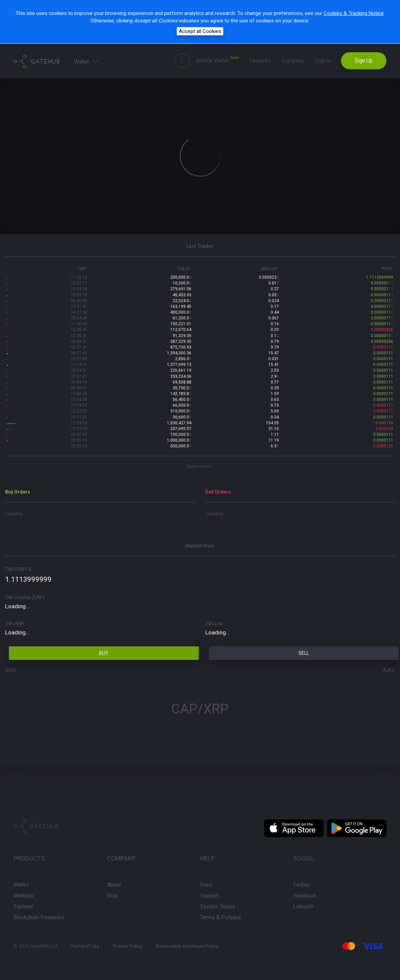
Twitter (301, 885)
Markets (23, 896)
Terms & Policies (221, 917)
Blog (112, 896)
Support (209, 896)
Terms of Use (85, 946)
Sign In (323, 61)
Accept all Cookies (200, 31)
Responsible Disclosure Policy (187, 946)
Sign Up (364, 61)
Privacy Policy (128, 946)
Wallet (87, 61)
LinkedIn (303, 907)
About (114, 885)
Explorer (23, 907)
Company (293, 61)
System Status (218, 907)
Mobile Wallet (217, 60)
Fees (206, 885)
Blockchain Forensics (39, 917)
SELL (304, 653)
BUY (104, 653)
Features (260, 61)
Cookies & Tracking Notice (354, 13)
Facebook (305, 896)
